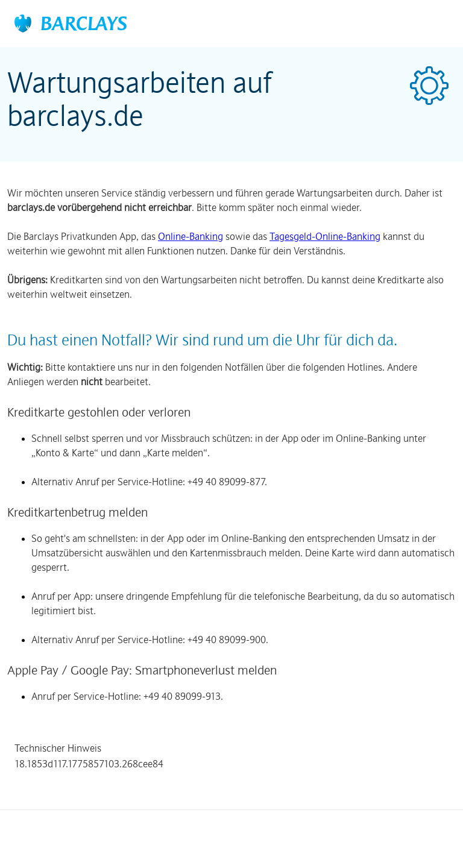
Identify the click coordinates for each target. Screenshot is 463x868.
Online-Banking (191, 236)
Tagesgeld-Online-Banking (325, 236)
